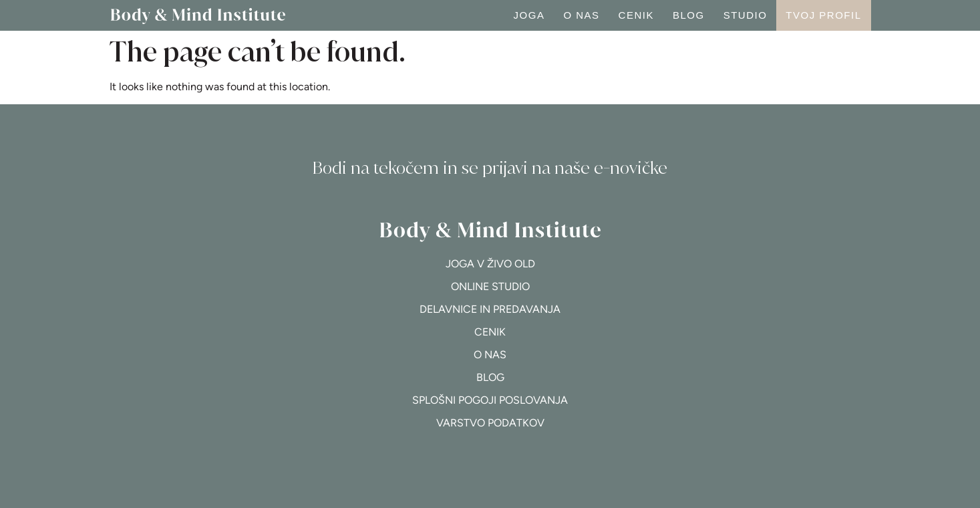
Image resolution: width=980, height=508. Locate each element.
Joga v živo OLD (490, 264)
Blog (689, 15)
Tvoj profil (823, 15)
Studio (746, 15)
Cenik (636, 15)
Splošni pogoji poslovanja (490, 400)
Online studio (490, 286)
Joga (529, 15)
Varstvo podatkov (490, 423)
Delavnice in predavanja (490, 309)
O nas (581, 15)
